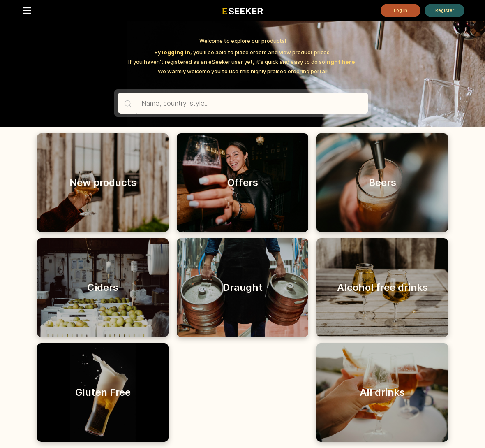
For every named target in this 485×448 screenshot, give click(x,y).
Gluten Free (103, 392)
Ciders (103, 287)
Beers (382, 182)
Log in (401, 10)
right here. (342, 62)
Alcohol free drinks (382, 287)
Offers (243, 182)
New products (103, 182)
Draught (243, 287)
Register (445, 10)
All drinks (382, 392)
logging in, (177, 52)
